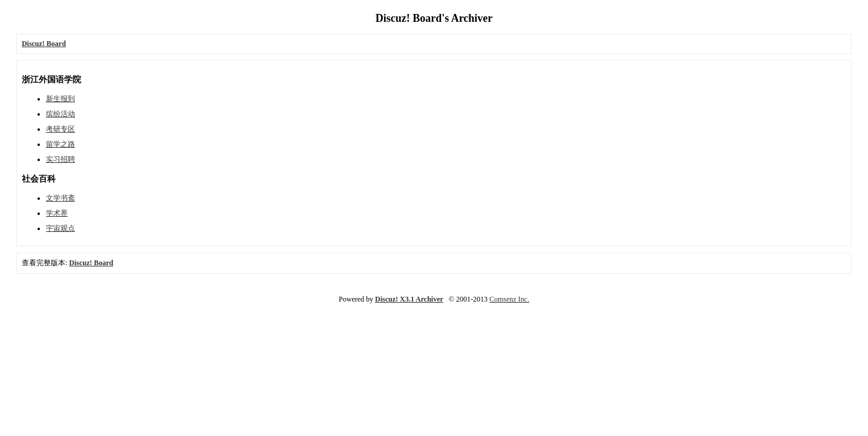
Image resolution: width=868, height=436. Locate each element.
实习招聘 (60, 159)
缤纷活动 (60, 114)
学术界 (57, 213)
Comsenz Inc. (509, 299)
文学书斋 (60, 198)
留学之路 (60, 144)
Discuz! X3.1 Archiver (409, 299)
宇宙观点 (60, 228)
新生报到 (60, 99)
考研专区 (60, 129)
